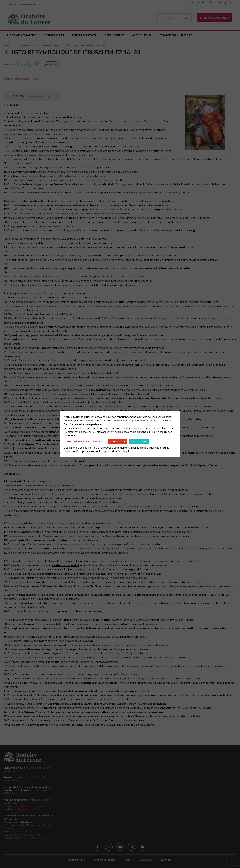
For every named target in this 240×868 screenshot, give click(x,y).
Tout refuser (118, 441)
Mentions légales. (122, 451)
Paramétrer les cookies (84, 441)
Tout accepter (139, 441)
